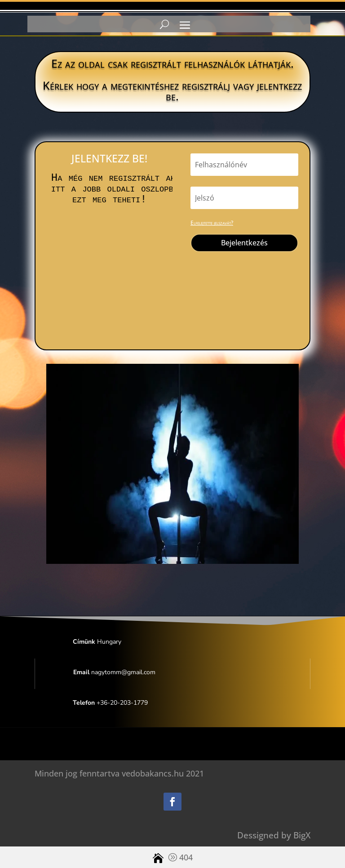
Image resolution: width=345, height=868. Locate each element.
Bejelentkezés (244, 243)
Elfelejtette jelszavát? (212, 223)
